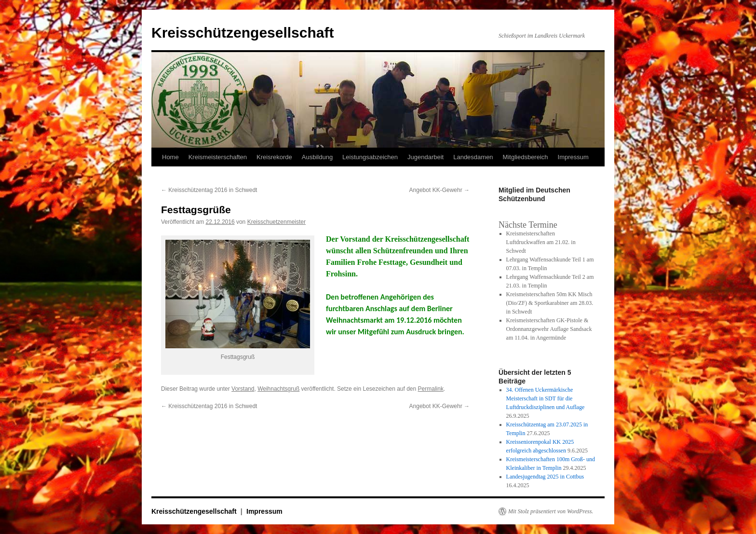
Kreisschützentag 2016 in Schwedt (209, 190)
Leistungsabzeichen (370, 157)
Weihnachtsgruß (278, 389)
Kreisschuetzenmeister (277, 222)
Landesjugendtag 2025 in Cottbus (545, 477)
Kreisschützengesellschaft (243, 33)
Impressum (573, 157)
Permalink (431, 389)
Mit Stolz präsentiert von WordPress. (551, 511)
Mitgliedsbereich (526, 157)
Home (170, 157)
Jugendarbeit (425, 157)
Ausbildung (317, 157)
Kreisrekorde (274, 157)
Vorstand (243, 389)
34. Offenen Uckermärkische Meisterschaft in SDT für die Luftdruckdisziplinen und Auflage (546, 398)
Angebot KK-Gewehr (439, 190)
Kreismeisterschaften (218, 157)
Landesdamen (473, 157)
